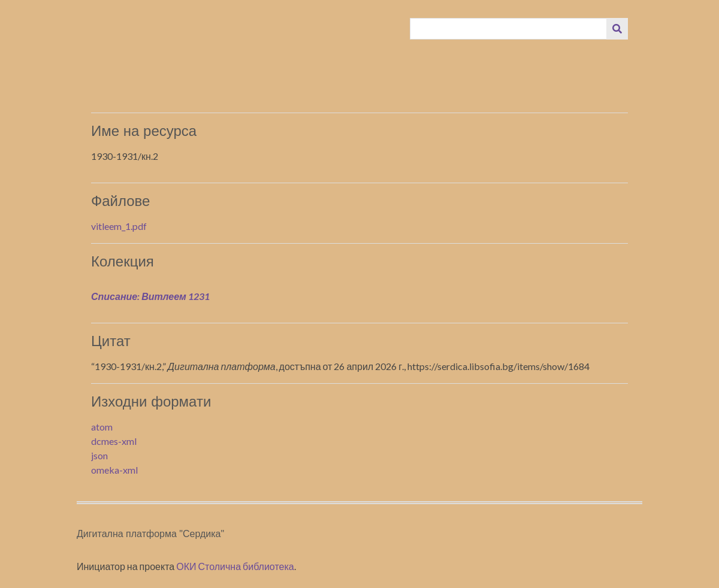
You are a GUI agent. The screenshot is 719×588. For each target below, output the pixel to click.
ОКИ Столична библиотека (235, 566)
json (99, 455)
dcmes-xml (114, 441)
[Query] (509, 29)
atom (102, 427)
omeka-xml (114, 470)
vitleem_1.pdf (119, 226)
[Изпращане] (617, 29)
